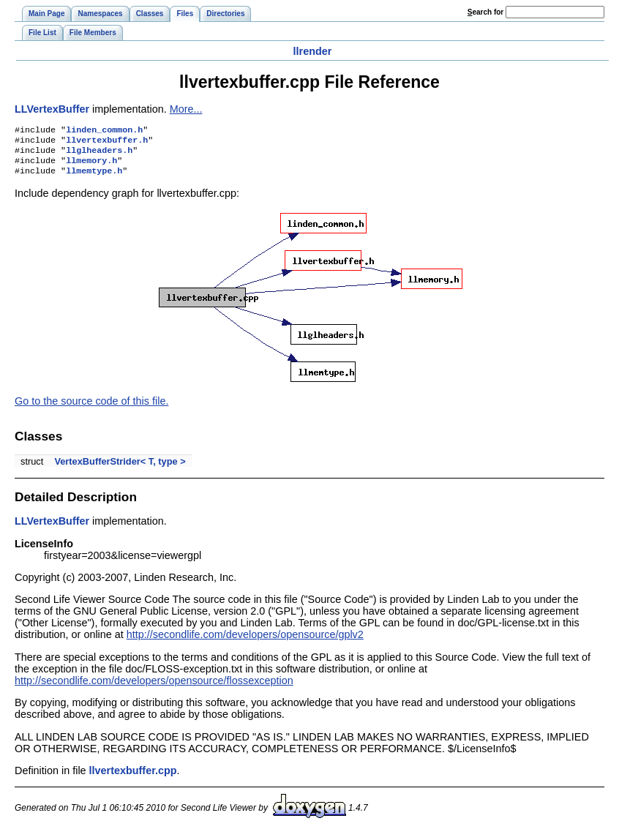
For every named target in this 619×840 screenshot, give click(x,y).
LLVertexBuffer (52, 109)
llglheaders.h (99, 154)
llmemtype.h (94, 178)
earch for (485, 12)
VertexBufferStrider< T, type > (120, 469)
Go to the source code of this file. (91, 408)
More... (186, 109)
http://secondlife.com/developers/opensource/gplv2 (245, 642)
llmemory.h (91, 166)
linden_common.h (104, 131)
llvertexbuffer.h (107, 143)
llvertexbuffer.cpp (133, 778)
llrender (313, 51)
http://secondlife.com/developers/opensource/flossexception (154, 688)
